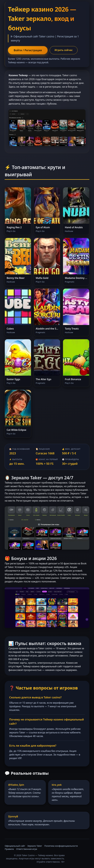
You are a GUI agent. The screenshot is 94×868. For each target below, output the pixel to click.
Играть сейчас (64, 50)
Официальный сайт (15, 846)
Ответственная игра (27, 849)
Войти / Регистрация (28, 50)
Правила (9, 849)
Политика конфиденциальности (61, 846)
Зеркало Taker (35, 846)
